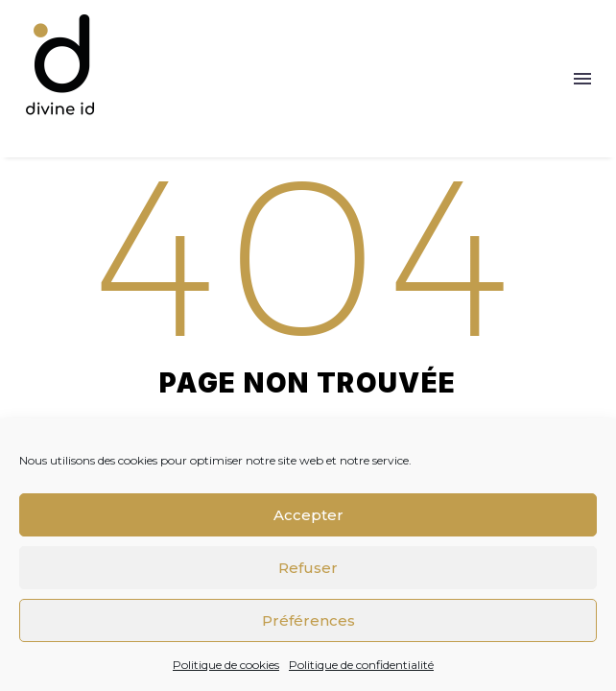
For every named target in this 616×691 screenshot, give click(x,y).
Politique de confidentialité (361, 665)
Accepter (308, 515)
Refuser (308, 568)
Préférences (308, 620)
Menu (582, 79)
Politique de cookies (226, 665)
